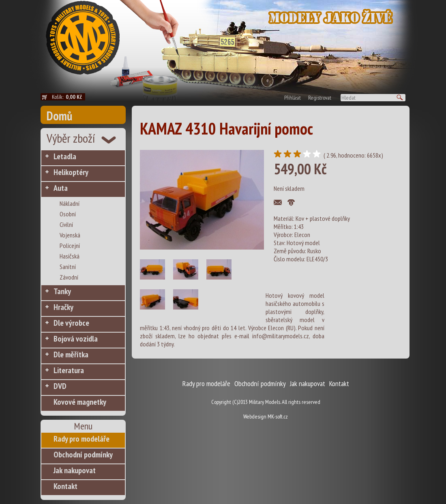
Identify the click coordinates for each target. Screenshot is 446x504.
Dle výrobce (71, 323)
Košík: (69, 97)
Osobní (68, 214)
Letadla (65, 156)
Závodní (69, 277)
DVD (60, 386)
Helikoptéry (71, 172)
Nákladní (70, 203)
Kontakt (65, 486)
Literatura (69, 370)
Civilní (66, 224)
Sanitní (68, 267)
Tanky (62, 291)
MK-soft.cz (278, 416)
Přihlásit (293, 98)
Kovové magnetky (80, 402)
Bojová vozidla (76, 339)
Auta (61, 188)
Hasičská (70, 256)
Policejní (70, 246)
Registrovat (320, 98)
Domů (59, 116)
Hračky (63, 307)
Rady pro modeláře (81, 439)
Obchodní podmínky (83, 455)
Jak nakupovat (75, 470)
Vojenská (70, 235)
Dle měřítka (71, 355)
